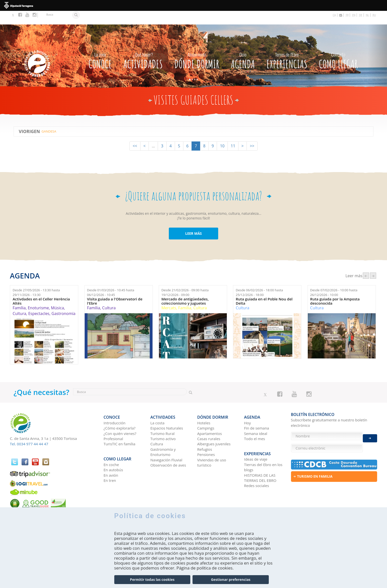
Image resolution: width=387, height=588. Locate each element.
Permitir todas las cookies (152, 580)
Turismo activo (163, 422)
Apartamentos (210, 417)
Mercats (169, 294)
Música (58, 294)
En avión (111, 456)
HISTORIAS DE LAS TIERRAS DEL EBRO (260, 459)
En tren (110, 461)
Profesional (113, 422)
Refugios (205, 433)
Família (19, 294)
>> (252, 133)
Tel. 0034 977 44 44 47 (29, 430)
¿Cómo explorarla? (120, 412)
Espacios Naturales (167, 412)
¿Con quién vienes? (120, 417)
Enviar (370, 435)
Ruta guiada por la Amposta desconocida (335, 288)
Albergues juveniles (214, 428)
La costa (157, 407)
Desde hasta (36, 279)
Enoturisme (38, 294)
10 (222, 133)
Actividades (143, 46)
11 (233, 133)
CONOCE (100, 46)
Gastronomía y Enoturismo (163, 436)
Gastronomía (64, 300)
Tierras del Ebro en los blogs (263, 448)
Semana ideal (256, 417)
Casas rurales (209, 422)
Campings (206, 412)
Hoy (248, 407)
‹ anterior (366, 262)
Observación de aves (168, 449)
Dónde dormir (197, 46)
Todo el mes (255, 422)
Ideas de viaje (256, 440)
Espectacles (39, 300)
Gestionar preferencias (231, 580)
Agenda (243, 46)
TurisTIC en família (120, 428)
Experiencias (287, 46)
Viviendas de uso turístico (212, 446)
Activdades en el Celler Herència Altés (41, 288)
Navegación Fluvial (166, 444)
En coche (111, 445)
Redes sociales (257, 467)
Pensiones (206, 438)
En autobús (113, 451)
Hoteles (204, 407)
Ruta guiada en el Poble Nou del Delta (264, 288)
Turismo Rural (162, 417)
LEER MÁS (193, 220)
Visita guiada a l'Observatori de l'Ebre (115, 288)
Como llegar (338, 46)
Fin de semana (257, 412)
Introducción (115, 407)
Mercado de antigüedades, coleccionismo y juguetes (185, 288)
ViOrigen (29, 118)
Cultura (19, 300)
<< (135, 133)
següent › (373, 262)
